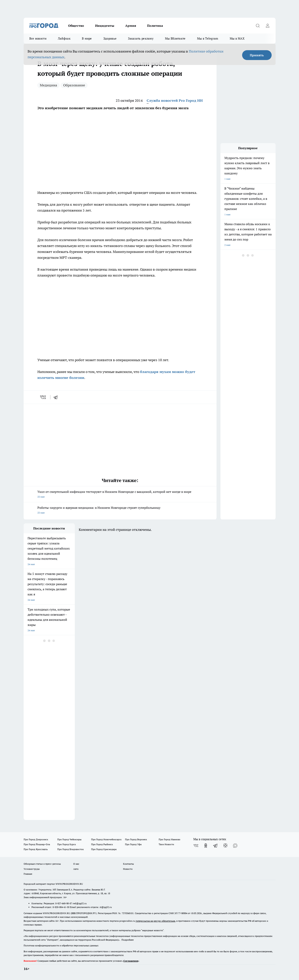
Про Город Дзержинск (36, 839)
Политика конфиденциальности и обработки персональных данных (61, 945)
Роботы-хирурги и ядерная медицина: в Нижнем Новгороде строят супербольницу (120, 510)
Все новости (38, 38)
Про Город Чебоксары (69, 839)
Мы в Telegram (208, 38)
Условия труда (32, 869)
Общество (76, 26)
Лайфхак (64, 38)
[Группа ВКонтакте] (196, 846)
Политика (155, 26)
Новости (128, 869)
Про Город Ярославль (36, 849)
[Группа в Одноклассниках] (206, 846)
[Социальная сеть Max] (235, 846)
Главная (28, 874)
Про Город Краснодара (104, 849)
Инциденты (105, 26)
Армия (131, 26)
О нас (76, 864)
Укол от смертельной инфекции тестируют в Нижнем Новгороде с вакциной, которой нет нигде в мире (120, 495)
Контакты (128, 864)
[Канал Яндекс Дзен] (225, 846)
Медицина (48, 85)
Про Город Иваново (169, 839)
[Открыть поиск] (258, 26)
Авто (76, 869)
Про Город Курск (67, 844)
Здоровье (110, 38)
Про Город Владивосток (70, 849)
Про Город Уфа (133, 844)
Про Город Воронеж (136, 839)
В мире (87, 38)
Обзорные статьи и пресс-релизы (42, 864)
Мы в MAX (237, 38)
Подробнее (128, 940)
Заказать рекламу (141, 38)
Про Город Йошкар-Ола (37, 844)
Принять (257, 55)
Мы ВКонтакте (175, 38)
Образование (74, 85)
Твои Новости (166, 844)
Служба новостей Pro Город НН (175, 100)
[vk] (43, 397)
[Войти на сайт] (268, 26)
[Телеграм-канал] (216, 846)
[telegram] (57, 397)
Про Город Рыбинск (102, 844)
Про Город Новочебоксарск (106, 839)
